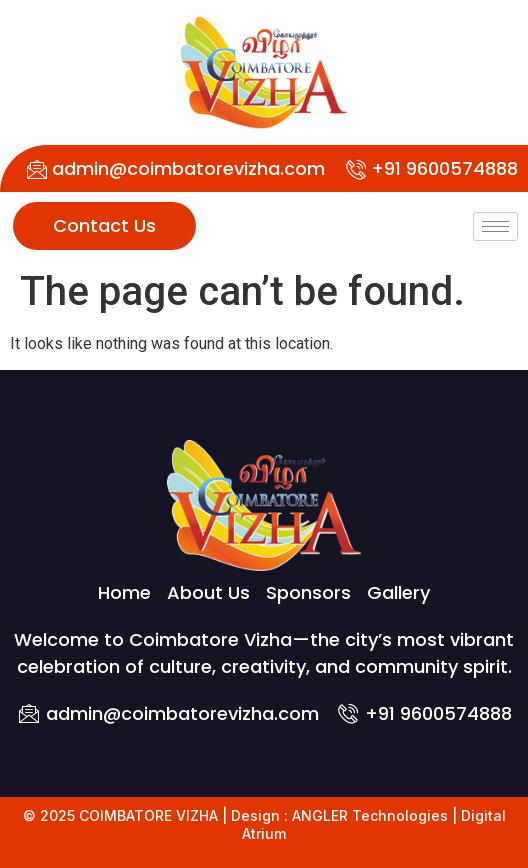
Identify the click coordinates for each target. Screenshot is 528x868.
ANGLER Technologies (370, 815)
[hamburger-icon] (495, 226)
